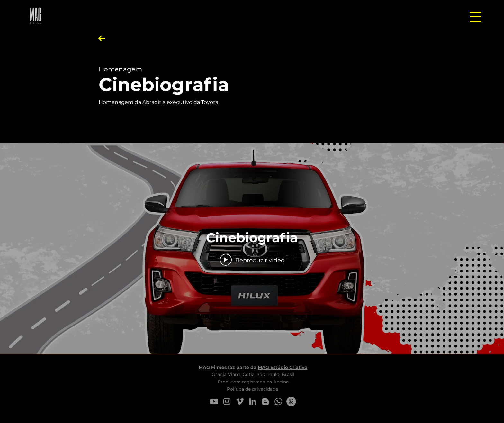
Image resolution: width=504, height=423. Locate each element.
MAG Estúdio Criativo (283, 367)
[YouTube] (214, 401)
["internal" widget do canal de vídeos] (252, 248)
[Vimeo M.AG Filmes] (240, 401)
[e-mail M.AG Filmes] (291, 401)
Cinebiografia (164, 84)
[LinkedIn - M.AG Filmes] (253, 401)
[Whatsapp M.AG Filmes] (278, 401)
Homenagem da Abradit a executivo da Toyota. (159, 102)
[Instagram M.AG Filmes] (227, 401)
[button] (475, 17)
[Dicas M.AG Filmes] (265, 401)
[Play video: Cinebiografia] (252, 260)
